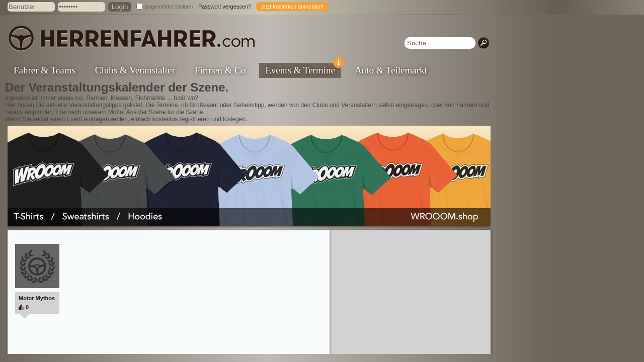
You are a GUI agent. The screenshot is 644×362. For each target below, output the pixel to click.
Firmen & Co (220, 70)
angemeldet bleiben (169, 7)
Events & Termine (303, 69)
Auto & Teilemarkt (391, 70)
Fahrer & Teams (45, 70)
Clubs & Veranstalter (135, 70)
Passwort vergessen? (225, 7)
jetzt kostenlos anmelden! (292, 7)
